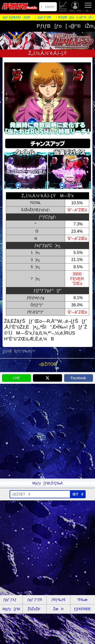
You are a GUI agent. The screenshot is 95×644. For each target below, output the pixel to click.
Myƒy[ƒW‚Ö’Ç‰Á (48, 483)
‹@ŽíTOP (47, 364)
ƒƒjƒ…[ (88, 7)
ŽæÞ (58, 609)
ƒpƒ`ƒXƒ (11, 600)
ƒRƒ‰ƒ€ (58, 600)
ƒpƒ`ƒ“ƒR (34, 600)
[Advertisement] (48, 431)
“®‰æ (82, 600)
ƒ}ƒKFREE (82, 609)
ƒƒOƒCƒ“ (48, 7)
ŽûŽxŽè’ (63, 7)
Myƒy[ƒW (75, 7)
